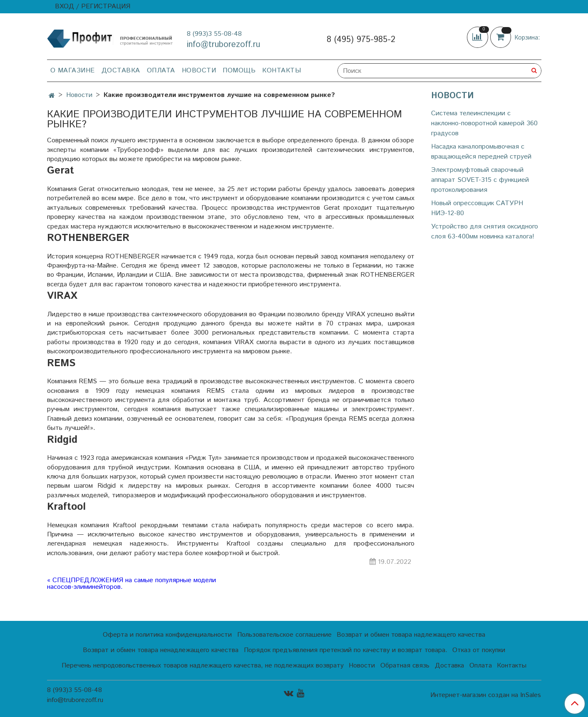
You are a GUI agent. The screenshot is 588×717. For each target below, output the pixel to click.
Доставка (121, 71)
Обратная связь (405, 666)
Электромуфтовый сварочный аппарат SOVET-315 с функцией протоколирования (480, 180)
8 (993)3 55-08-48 (214, 34)
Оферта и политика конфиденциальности (167, 635)
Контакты (282, 71)
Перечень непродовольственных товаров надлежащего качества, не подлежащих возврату (203, 666)
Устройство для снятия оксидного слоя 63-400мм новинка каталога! (485, 232)
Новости (199, 71)
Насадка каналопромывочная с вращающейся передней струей (481, 152)
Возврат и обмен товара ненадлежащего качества (161, 650)
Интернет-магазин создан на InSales (486, 695)
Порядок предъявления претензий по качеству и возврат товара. (346, 650)
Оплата (161, 71)
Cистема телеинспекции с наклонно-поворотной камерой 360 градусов (484, 123)
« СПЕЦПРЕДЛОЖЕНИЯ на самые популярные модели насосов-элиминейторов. (131, 584)
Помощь (239, 71)
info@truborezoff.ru (223, 45)
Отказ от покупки (479, 650)
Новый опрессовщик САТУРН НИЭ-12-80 (477, 208)
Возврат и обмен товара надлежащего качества (411, 635)
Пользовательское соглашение (284, 635)
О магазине (73, 71)
